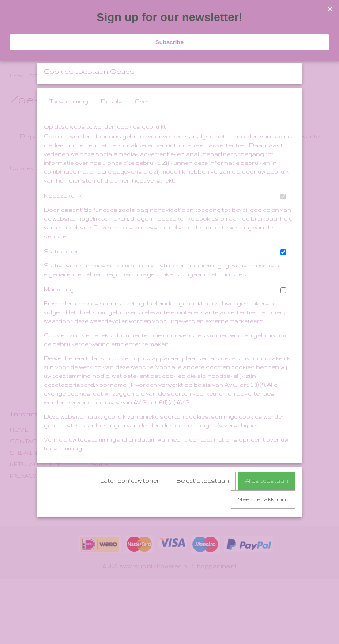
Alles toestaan (267, 504)
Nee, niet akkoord (263, 523)
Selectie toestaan (203, 504)
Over (142, 125)
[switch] (283, 220)
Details (111, 125)
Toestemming (69, 125)
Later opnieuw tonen (130, 504)
